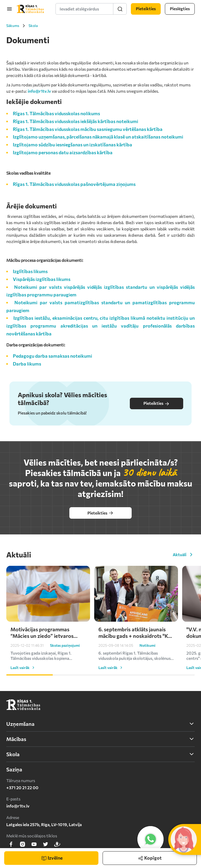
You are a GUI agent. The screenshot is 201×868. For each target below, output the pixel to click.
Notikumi (147, 658)
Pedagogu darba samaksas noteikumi (52, 356)
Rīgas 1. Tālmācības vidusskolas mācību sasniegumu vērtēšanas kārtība (88, 129)
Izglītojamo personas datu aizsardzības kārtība (63, 152)
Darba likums (27, 364)
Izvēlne (52, 858)
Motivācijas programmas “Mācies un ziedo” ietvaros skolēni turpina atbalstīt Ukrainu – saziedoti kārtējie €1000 (43, 645)
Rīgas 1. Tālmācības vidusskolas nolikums (56, 113)
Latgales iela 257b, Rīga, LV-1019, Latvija (44, 824)
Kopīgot (150, 856)
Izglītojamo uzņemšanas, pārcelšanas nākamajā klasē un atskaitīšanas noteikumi (98, 137)
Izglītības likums (30, 271)
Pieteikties (157, 403)
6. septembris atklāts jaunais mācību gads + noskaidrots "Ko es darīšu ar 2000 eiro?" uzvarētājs (135, 645)
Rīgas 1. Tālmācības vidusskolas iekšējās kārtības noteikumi (76, 121)
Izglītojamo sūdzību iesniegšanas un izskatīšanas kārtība (72, 145)
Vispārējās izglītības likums (42, 279)
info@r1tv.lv (39, 91)
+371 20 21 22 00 (22, 787)
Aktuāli (184, 554)
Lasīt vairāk (23, 680)
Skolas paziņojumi (65, 658)
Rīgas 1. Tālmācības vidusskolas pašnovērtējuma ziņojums (74, 184)
